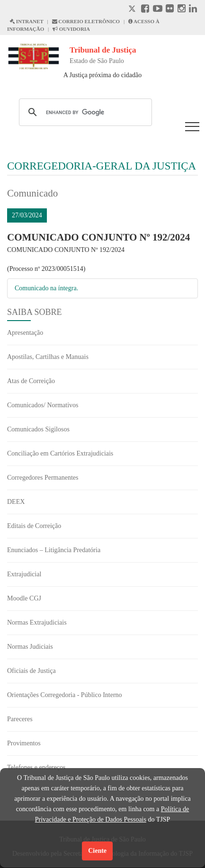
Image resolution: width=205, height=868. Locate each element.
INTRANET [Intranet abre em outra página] (27, 21)
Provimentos (24, 743)
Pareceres (20, 719)
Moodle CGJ (24, 598)
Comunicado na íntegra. (46, 288)
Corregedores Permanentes (43, 478)
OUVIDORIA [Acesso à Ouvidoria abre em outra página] (71, 29)
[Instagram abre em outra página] (182, 10)
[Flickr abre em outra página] (170, 10)
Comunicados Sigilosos (38, 429)
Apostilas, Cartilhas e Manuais (48, 357)
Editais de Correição (34, 526)
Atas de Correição (31, 381)
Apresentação (25, 333)
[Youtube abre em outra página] (158, 10)
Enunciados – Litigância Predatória (54, 550)
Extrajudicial (24, 574)
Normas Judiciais (30, 647)
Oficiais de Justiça (31, 671)
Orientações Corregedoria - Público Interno (65, 695)
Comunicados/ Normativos (43, 405)
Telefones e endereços (36, 767)
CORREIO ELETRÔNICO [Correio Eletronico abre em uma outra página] (86, 21)
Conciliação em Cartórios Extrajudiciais (60, 453)
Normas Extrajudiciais (37, 622)
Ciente (97, 851)
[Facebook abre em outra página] (145, 10)
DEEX (16, 502)
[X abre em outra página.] (133, 10)
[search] (84, 112)
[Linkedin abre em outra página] (193, 10)
